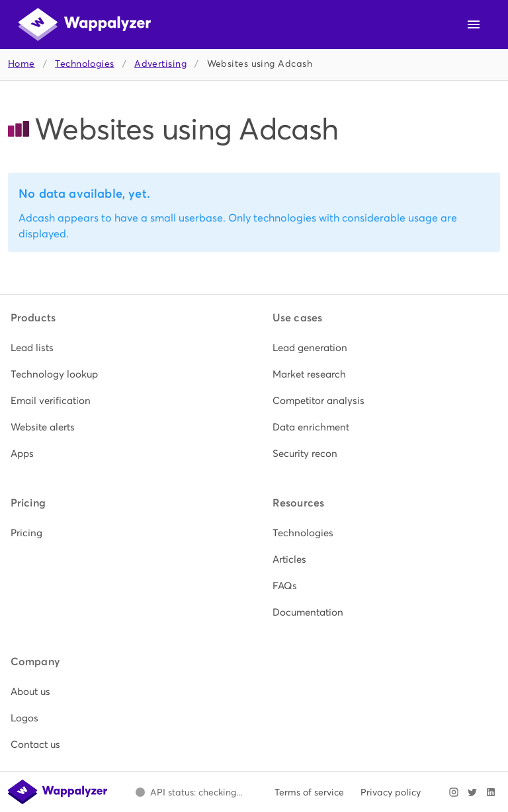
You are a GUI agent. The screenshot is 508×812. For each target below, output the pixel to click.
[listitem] (123, 348)
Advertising (160, 64)
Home (21, 64)
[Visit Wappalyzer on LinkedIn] (491, 792)
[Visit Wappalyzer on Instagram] (454, 792)
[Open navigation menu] (474, 24)
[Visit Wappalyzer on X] (472, 792)
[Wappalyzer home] (85, 24)
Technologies (84, 64)
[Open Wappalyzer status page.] (189, 792)
